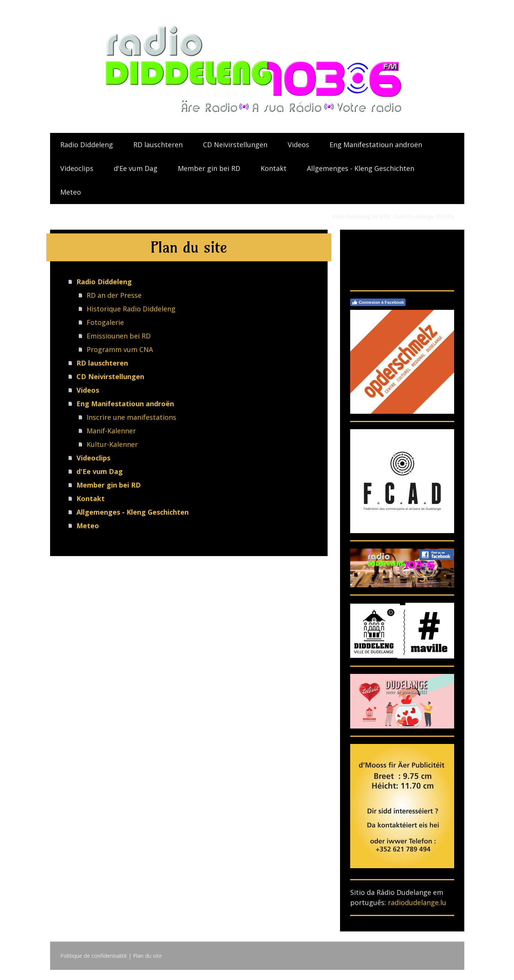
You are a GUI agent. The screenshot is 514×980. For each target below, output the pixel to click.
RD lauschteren (158, 145)
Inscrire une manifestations (131, 417)
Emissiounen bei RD (119, 336)
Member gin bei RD (209, 168)
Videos (298, 145)
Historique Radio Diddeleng (131, 309)
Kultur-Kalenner (112, 444)
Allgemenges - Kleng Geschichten (361, 168)
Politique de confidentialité (94, 956)
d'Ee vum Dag (136, 168)
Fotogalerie (105, 322)
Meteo (71, 192)
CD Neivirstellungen (235, 145)
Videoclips (77, 168)
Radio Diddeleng (87, 145)
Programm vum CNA (120, 349)
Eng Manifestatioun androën (376, 145)
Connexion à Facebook (378, 302)
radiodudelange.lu (417, 902)
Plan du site (147, 956)
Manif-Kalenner (111, 431)
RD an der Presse (114, 295)
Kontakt (274, 168)
